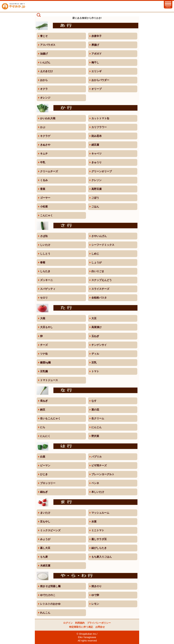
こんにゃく (46, 215)
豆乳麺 (44, 371)
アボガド (97, 54)
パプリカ (97, 457)
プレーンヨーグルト (103, 474)
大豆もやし (46, 327)
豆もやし (45, 521)
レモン (95, 604)
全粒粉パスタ (99, 298)
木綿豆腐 (45, 566)
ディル (95, 354)
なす (94, 401)
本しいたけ (98, 492)
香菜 (43, 189)
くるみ (44, 180)
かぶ (43, 127)
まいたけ (45, 513)
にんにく (45, 436)
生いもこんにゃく (50, 418)
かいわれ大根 (48, 118)
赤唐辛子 (97, 36)
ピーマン (45, 465)
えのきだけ (46, 71)
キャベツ (97, 154)
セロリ (44, 298)
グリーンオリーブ (102, 171)
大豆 (94, 318)
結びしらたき (99, 548)
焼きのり (97, 586)
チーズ (44, 345)
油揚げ (44, 54)
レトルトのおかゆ (50, 604)
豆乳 (94, 362)
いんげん (45, 62)
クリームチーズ (49, 171)
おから (44, 80)
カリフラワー (99, 127)
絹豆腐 (95, 145)
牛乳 (43, 162)
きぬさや (45, 145)
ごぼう (95, 198)
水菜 (94, 521)
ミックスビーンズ (50, 530)
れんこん (45, 613)
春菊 (43, 262)
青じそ (44, 36)
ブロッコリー (48, 483)
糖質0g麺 (45, 362)
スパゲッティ (48, 289)
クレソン (97, 180)
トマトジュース (49, 380)
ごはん (95, 207)
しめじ (95, 254)
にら (43, 427)
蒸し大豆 (45, 548)
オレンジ (45, 98)
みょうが (45, 539)
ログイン (68, 623)
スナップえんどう (102, 280)
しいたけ (45, 245)
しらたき (45, 271)
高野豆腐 (97, 189)
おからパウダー (100, 80)
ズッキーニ (46, 280)
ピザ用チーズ (99, 465)
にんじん (97, 427)
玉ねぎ (95, 336)
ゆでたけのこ (48, 595)
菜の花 (95, 410)
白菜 (43, 457)
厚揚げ (95, 45)
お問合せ (100, 627)
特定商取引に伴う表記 (81, 627)
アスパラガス (48, 45)
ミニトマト (98, 530)
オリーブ (97, 89)
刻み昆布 (97, 136)
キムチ (44, 154)
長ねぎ (44, 401)
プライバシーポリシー (99, 623)
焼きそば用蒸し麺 (50, 586)
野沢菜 (95, 436)
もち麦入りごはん (102, 557)
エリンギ (97, 71)
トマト (95, 371)
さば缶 (44, 236)
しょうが (97, 262)
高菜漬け (97, 327)
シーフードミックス (103, 245)
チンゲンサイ (99, 345)
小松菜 (44, 207)
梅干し (95, 62)
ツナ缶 (44, 354)
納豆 (43, 410)
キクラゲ (45, 136)
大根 (43, 318)
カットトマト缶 (100, 118)
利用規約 (80, 623)
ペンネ (95, 483)
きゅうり (97, 162)
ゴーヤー (45, 198)
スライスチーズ (100, 289)
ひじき (44, 474)
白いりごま (98, 271)
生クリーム (98, 418)
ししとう (45, 254)
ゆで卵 (95, 595)
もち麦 (44, 557)
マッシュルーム (100, 513)
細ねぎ (44, 492)
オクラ (44, 89)
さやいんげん (99, 236)
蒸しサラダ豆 (99, 539)
